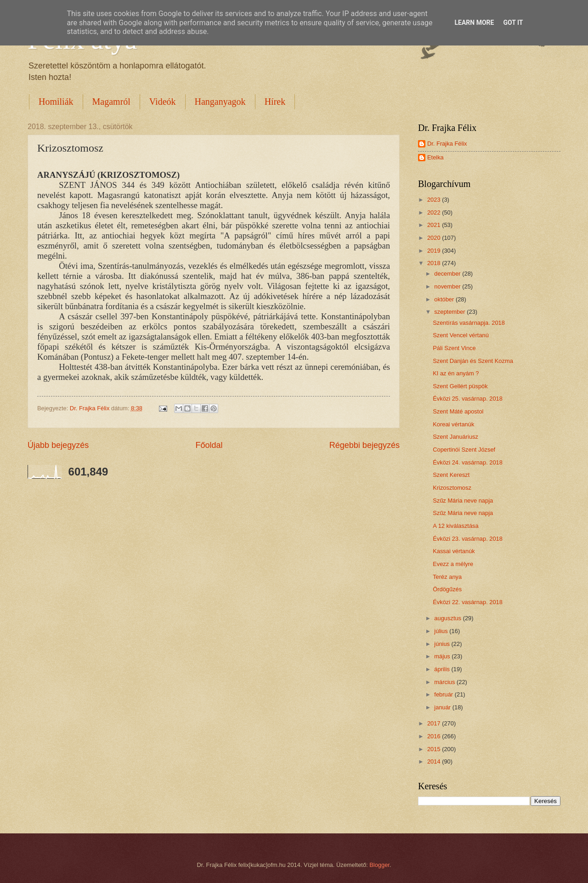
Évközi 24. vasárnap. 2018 (468, 462)
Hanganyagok (220, 102)
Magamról (111, 102)
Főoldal (209, 445)
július (442, 631)
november (448, 286)
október (445, 299)
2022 (435, 212)
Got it (513, 23)
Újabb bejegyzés (58, 445)
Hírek (275, 102)
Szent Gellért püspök (460, 386)
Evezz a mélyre (453, 564)
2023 (435, 200)
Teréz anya (447, 577)
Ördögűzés (447, 589)
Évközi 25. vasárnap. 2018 (468, 399)
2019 (435, 251)
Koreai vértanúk (453, 424)
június (443, 644)
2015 (435, 749)
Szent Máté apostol (458, 411)
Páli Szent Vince (454, 348)
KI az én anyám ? (456, 373)
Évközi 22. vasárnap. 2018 (468, 602)
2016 (435, 736)
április (443, 669)
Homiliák (56, 102)
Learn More (474, 23)
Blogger (379, 865)
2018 (435, 263)
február (444, 694)
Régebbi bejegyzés (365, 445)
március (445, 682)
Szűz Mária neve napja (463, 501)
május (443, 656)
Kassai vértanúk (454, 551)
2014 (435, 761)
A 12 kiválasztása (455, 526)
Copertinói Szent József (464, 450)
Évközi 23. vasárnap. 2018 (468, 539)
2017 (435, 723)
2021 (435, 225)
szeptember (450, 312)
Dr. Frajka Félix (447, 144)
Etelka (435, 157)
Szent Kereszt (451, 475)
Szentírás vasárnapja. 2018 (469, 323)
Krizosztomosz (452, 488)
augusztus (448, 618)
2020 (435, 238)
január (443, 707)
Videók (163, 102)
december (448, 274)
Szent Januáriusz (455, 437)
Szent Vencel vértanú (461, 335)
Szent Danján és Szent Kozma (473, 361)
